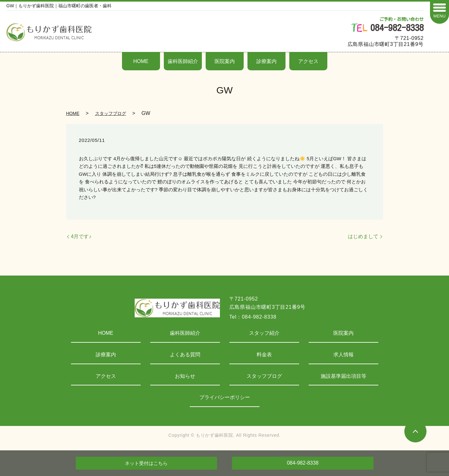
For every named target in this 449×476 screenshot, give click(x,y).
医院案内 (225, 61)
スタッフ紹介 (264, 333)
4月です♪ (81, 236)
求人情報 (343, 355)
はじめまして (363, 236)
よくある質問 (185, 355)
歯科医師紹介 (183, 61)
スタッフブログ (111, 113)
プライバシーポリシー (225, 397)
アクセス (308, 61)
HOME (141, 61)
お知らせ (185, 376)
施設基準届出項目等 (343, 376)
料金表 (264, 355)
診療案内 (266, 61)
